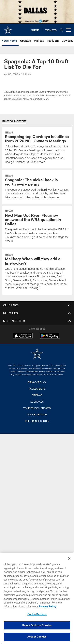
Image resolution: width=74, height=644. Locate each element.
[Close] (69, 558)
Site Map (37, 395)
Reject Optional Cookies (37, 625)
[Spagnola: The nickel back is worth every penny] (37, 187)
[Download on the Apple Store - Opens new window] (23, 336)
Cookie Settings (37, 414)
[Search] (61, 30)
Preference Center (37, 421)
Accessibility (37, 389)
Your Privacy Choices (37, 408)
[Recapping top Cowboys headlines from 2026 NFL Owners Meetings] (37, 148)
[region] (37, 598)
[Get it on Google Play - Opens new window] (50, 338)
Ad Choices (37, 402)
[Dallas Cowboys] (37, 354)
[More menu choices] (68, 30)
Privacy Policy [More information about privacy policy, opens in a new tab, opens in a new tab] (48, 606)
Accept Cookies (37, 637)
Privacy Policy (37, 382)
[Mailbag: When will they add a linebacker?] (37, 272)
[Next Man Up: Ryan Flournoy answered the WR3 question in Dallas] (37, 227)
